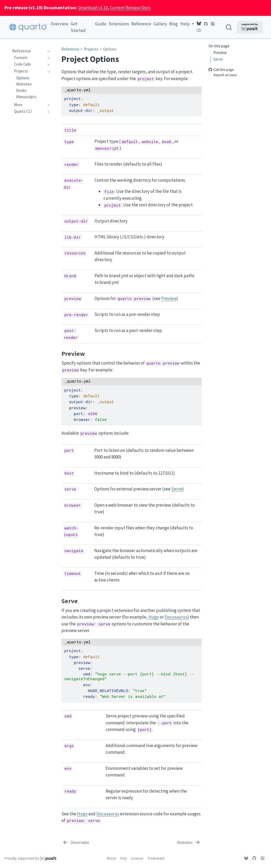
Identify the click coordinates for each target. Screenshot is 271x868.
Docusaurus (176, 617)
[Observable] (76, 843)
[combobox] (229, 27)
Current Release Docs (130, 8)
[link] (187, 24)
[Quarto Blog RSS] (213, 24)
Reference (70, 49)
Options (110, 49)
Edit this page (221, 70)
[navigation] (48, 51)
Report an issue (223, 75)
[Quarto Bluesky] (199, 24)
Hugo (154, 617)
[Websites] (189, 843)
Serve (218, 59)
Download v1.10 (93, 8)
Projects (91, 49)
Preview (220, 53)
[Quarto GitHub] (206, 24)
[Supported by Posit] (250, 27)
